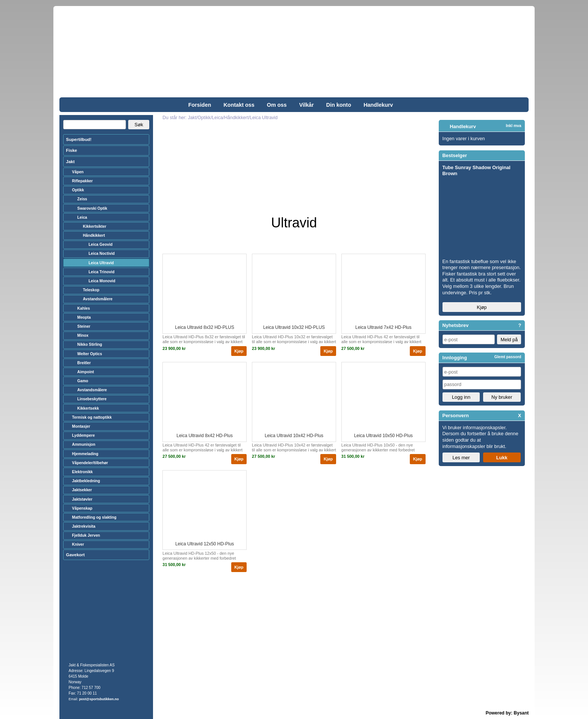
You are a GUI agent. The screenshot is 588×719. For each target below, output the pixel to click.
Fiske (72, 150)
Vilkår (307, 105)
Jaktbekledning (86, 481)
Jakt (70, 162)
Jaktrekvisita (84, 526)
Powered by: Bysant (507, 713)
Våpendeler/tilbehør (90, 463)
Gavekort (76, 555)
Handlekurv (378, 105)
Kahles (84, 308)
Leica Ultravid (101, 263)
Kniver (78, 544)
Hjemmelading (85, 454)
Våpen (78, 172)
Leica (82, 217)
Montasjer (81, 426)
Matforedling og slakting (94, 517)
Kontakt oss (239, 105)
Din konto (339, 105)
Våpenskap (82, 508)
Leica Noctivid (102, 254)
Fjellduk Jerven (86, 535)
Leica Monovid (102, 281)
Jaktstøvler (82, 499)
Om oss (277, 105)
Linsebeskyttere (92, 399)
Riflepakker (83, 181)
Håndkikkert (94, 235)
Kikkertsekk (88, 408)
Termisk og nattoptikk (92, 417)
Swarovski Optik (92, 208)
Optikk (78, 190)
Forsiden (200, 105)
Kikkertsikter (95, 226)
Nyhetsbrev (456, 325)
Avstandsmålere (98, 299)
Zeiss (82, 199)
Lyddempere (83, 435)
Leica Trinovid (102, 272)
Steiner (84, 326)
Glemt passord (508, 357)
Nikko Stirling (90, 344)
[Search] (95, 125)
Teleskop (91, 290)
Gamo (83, 381)
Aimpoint (86, 372)
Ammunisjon (84, 444)
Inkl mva (513, 126)
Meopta (84, 317)
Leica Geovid (101, 244)
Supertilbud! (79, 139)
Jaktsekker (82, 490)
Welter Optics (90, 354)
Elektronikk (83, 472)
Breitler (84, 363)
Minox (83, 335)
